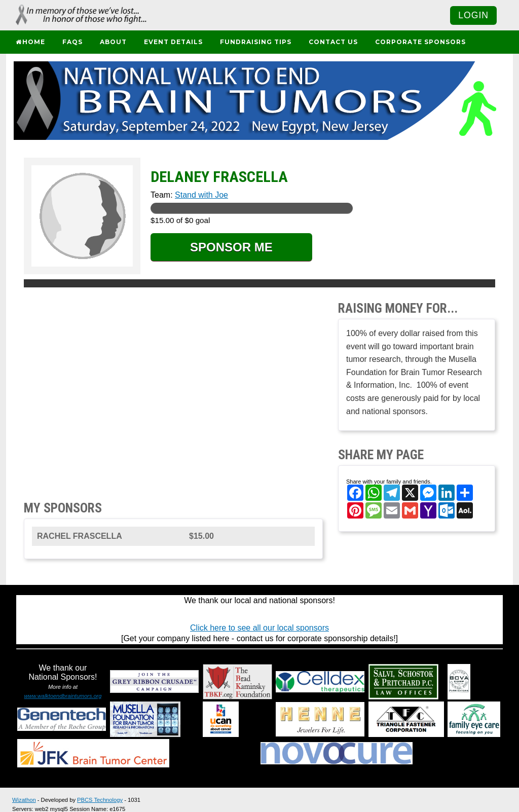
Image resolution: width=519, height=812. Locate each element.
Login (473, 15)
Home (30, 42)
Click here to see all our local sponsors (259, 628)
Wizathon (24, 800)
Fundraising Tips (256, 42)
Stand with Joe (201, 195)
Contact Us (333, 42)
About (113, 42)
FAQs (72, 42)
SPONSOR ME (231, 247)
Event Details (173, 42)
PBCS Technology (100, 800)
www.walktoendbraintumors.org (63, 696)
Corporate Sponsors (420, 42)
